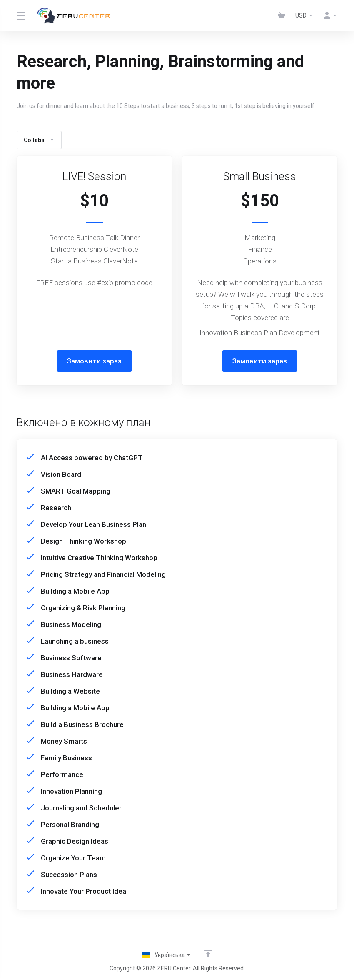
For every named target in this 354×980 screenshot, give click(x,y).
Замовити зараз (94, 361)
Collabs (39, 140)
